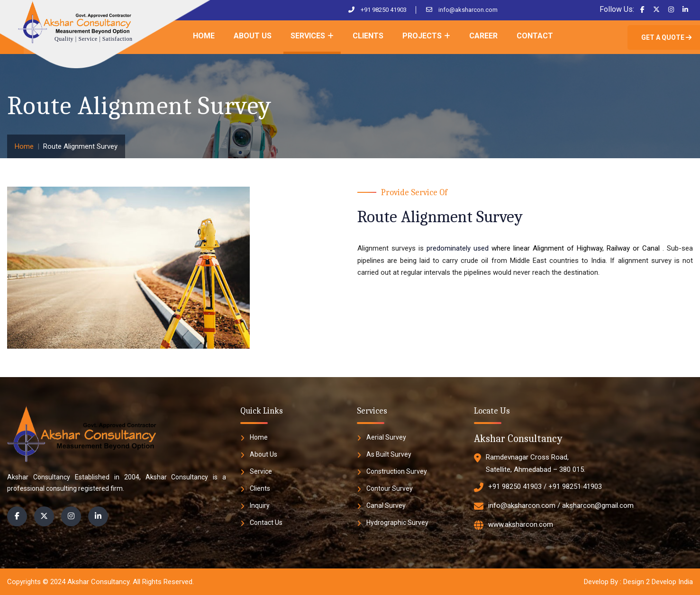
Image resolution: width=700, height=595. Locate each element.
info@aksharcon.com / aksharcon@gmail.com (554, 506)
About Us (253, 36)
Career (483, 36)
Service (261, 471)
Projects (422, 36)
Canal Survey (386, 505)
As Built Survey (389, 454)
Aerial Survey (386, 437)
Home (204, 36)
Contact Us (266, 523)
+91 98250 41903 (384, 10)
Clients (368, 36)
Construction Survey (397, 471)
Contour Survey (390, 488)
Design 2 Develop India (658, 582)
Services (308, 36)
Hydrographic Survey (397, 523)
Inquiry (260, 505)
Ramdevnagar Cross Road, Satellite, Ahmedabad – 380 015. (530, 463)
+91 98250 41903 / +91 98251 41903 (538, 487)
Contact (535, 36)
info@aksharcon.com (468, 10)
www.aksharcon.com (514, 525)
